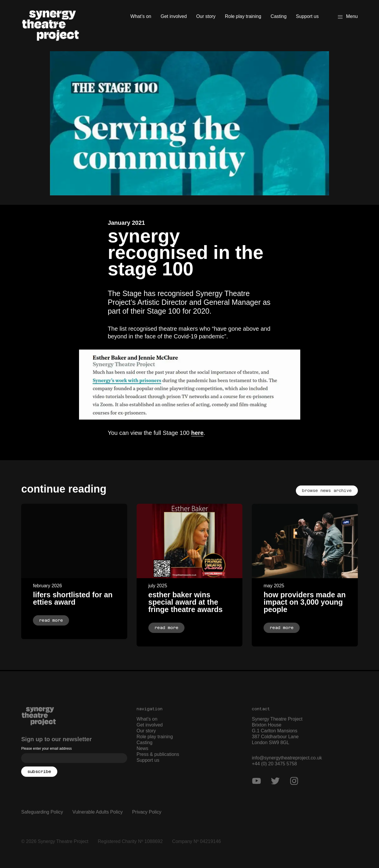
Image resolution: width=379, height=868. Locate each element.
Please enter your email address (46, 749)
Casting (279, 16)
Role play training (243, 16)
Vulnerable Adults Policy (98, 812)
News (142, 748)
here (197, 433)
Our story (206, 16)
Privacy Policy (147, 812)
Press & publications (158, 754)
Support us (307, 16)
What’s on (141, 16)
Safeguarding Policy (42, 812)
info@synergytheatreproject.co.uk (287, 758)
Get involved (174, 16)
